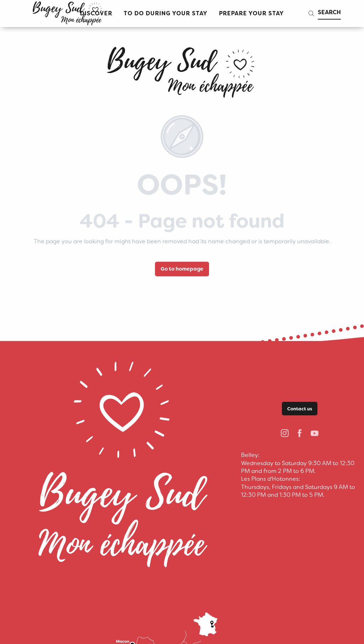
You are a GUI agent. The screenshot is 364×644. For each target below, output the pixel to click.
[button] (166, 14)
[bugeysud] (182, 70)
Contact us (300, 409)
